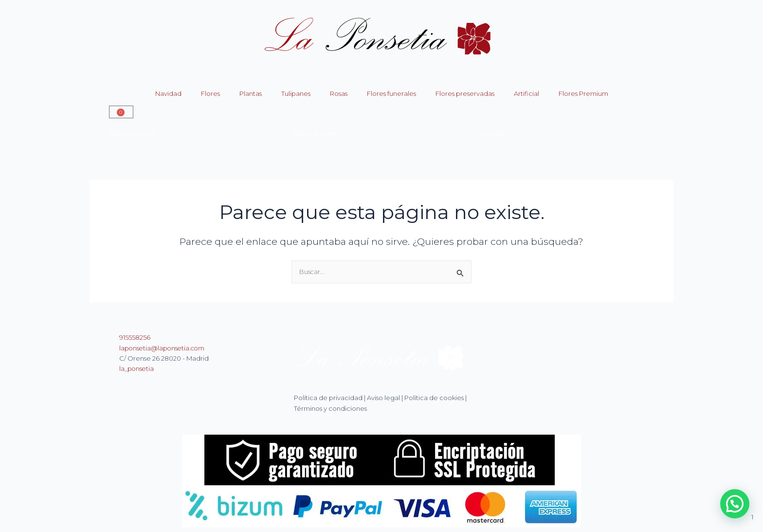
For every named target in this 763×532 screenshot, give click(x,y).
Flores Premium (583, 93)
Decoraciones (316, 133)
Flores (210, 93)
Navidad (168, 93)
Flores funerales (391, 93)
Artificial (527, 93)
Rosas (339, 93)
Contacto (494, 133)
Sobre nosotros (133, 133)
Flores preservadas (465, 93)
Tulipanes (296, 93)
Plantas (251, 93)
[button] (735, 504)
